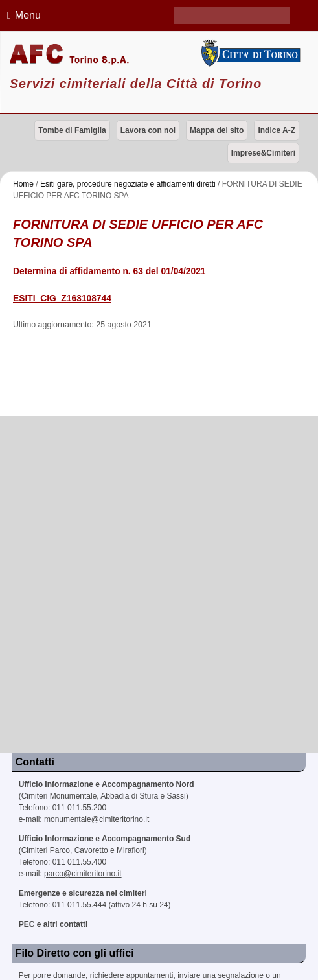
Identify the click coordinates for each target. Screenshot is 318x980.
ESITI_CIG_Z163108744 (62, 298)
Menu (22, 15)
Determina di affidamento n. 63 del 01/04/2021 (109, 271)
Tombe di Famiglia (72, 130)
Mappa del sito (217, 130)
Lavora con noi (148, 130)
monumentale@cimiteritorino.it (97, 819)
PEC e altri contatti (53, 924)
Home (23, 184)
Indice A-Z (277, 130)
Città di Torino (249, 53)
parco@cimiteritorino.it (83, 874)
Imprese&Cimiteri (263, 153)
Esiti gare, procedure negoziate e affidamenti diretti (128, 184)
